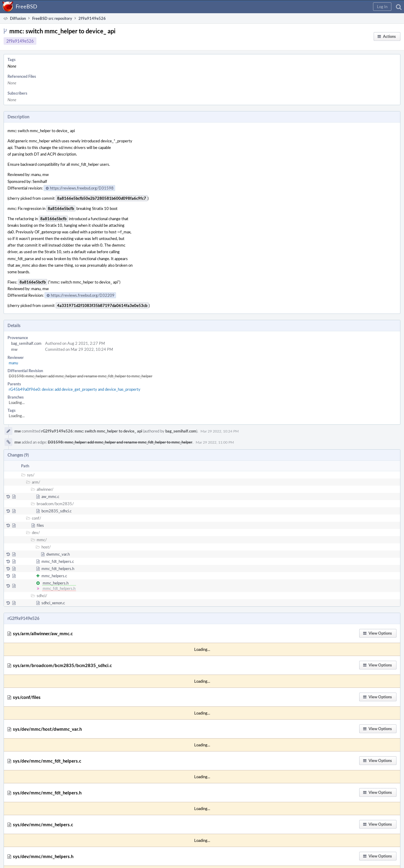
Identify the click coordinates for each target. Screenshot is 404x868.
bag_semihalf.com (26, 343)
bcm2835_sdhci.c (57, 511)
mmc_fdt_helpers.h (58, 569)
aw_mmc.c (50, 496)
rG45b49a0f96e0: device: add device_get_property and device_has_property (75, 389)
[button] (382, 7)
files (40, 525)
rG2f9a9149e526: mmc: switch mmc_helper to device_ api (92, 431)
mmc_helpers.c (54, 576)
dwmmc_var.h (58, 554)
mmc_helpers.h (56, 583)
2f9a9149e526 (20, 41)
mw (14, 349)
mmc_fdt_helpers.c (58, 561)
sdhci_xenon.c (53, 603)
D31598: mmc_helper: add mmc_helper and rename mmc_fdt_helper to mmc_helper (81, 376)
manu (13, 363)
